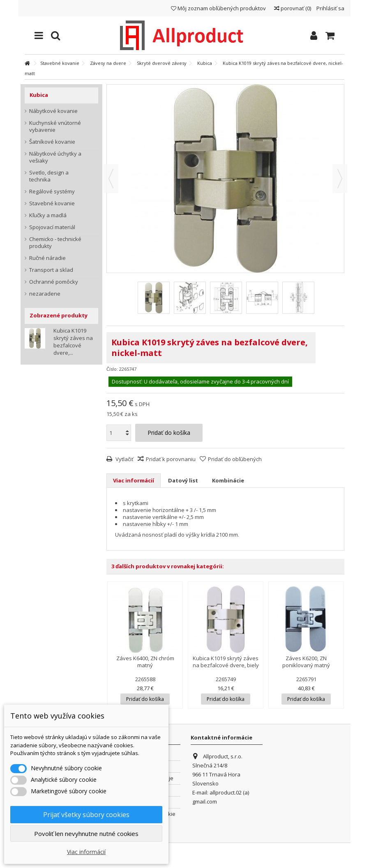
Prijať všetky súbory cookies (86, 815)
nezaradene (45, 294)
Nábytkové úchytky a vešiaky (55, 157)
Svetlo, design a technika (49, 176)
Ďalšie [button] (340, 179)
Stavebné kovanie (52, 203)
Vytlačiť (124, 459)
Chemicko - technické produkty (55, 243)
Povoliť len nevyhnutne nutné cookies (86, 834)
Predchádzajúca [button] (111, 179)
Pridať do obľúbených (235, 459)
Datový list (183, 480)
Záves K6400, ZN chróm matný (145, 662)
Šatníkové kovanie (52, 142)
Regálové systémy (52, 192)
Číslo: (112, 369)
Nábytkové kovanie (53, 111)
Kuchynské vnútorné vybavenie (55, 126)
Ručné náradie (47, 258)
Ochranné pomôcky (54, 282)
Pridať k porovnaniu (171, 459)
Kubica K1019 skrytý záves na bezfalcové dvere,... (73, 342)
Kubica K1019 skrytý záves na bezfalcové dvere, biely (226, 662)
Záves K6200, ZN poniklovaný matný (306, 662)
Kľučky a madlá (48, 215)
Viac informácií (134, 480)
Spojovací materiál (52, 227)
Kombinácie (228, 480)
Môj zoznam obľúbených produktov (218, 8)
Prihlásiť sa (330, 8)
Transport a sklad (51, 270)
